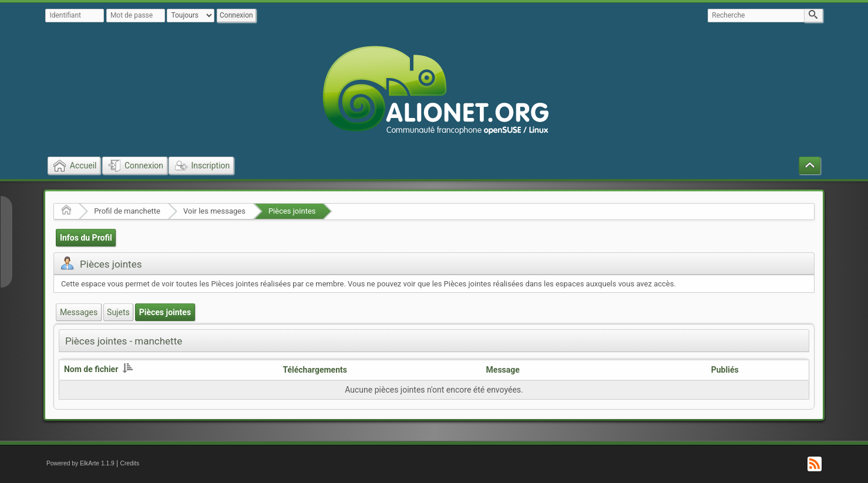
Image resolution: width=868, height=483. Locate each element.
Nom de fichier (98, 369)
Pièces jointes (292, 211)
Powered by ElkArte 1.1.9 (80, 463)
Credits (130, 463)
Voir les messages (214, 211)
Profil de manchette (127, 211)
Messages (79, 312)
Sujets (118, 312)
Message (503, 370)
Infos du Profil (86, 238)
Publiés (725, 370)
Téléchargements (315, 370)
